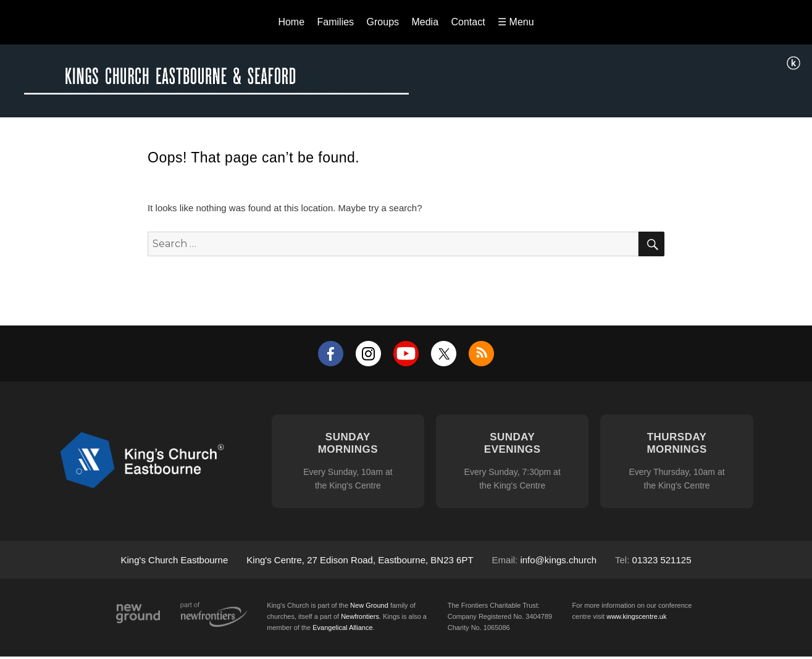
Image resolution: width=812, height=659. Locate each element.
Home (291, 22)
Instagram (368, 354)
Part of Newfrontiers (214, 615)
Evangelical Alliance (342, 628)
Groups (383, 22)
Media (425, 22)
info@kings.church (558, 560)
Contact (468, 22)
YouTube (406, 354)
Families (336, 22)
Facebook (331, 354)
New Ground (138, 614)
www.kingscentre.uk (636, 616)
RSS (481, 354)
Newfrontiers (360, 616)
